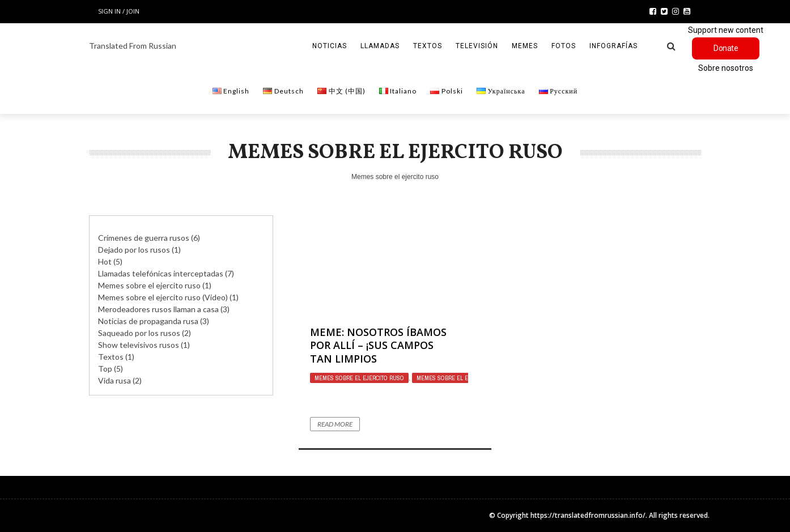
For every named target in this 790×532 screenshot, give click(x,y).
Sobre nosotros (726, 68)
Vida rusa (114, 380)
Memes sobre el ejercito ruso (359, 378)
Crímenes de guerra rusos (144, 238)
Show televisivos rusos (139, 345)
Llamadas (380, 46)
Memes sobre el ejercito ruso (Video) (163, 297)
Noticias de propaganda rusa (148, 321)
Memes (525, 46)
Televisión (477, 46)
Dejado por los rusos (134, 250)
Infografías (613, 46)
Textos (428, 46)
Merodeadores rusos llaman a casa (158, 309)
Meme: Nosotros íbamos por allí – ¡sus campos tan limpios (378, 345)
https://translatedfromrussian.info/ (588, 515)
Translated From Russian (133, 46)
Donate (726, 48)
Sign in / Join (119, 11)
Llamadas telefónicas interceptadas (161, 273)
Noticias (330, 46)
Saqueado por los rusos (139, 333)
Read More (335, 424)
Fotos (564, 46)
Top (105, 369)
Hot (105, 261)
